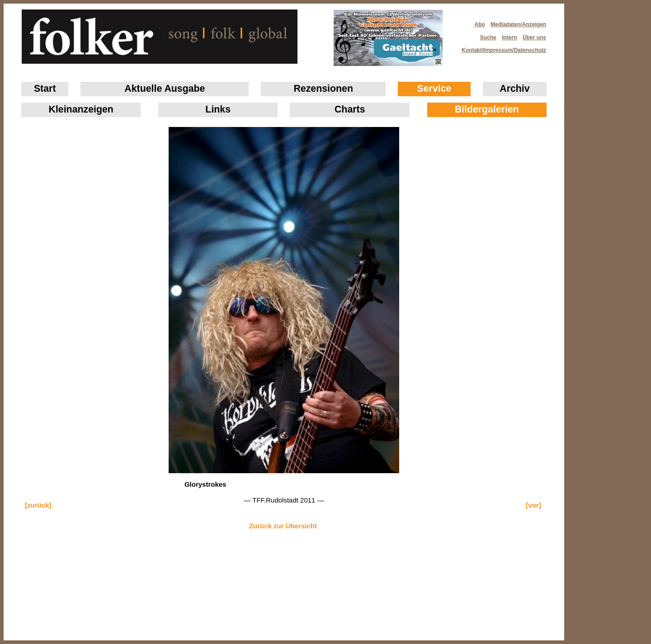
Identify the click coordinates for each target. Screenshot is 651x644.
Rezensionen (323, 89)
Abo (480, 24)
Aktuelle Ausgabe (165, 89)
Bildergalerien (487, 109)
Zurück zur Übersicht (283, 526)
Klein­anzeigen (81, 109)
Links (218, 109)
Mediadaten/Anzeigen (518, 24)
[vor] (533, 505)
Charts (350, 109)
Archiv (514, 89)
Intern (509, 38)
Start (45, 89)
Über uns (534, 38)
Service (434, 89)
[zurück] (38, 505)
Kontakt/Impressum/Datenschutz (501, 47)
